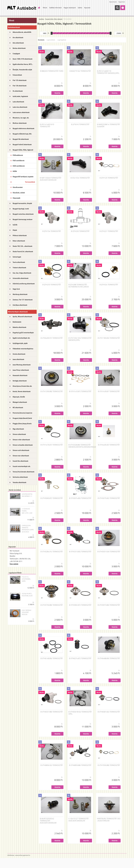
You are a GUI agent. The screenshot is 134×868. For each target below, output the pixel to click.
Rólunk (45, 8)
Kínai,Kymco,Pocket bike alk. (22, 386)
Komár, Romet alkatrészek (22, 391)
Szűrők (15, 225)
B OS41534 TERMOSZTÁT (80, 178)
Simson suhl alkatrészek (21, 450)
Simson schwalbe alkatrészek (23, 445)
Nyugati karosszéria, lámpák (22, 203)
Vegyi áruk (16, 289)
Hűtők (15, 171)
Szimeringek (17, 257)
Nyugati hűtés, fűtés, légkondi (23, 150)
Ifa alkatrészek (18, 91)
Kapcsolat (87, 8)
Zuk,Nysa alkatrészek (20, 305)
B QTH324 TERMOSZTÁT (109, 285)
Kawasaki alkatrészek (20, 375)
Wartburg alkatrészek (20, 294)
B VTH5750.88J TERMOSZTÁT (52, 605)
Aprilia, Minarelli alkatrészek (22, 317)
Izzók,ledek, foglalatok (20, 96)
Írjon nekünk (14, 564)
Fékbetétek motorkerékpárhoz (23, 349)
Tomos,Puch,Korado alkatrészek (24, 472)
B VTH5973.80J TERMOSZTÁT (109, 605)
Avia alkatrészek (18, 43)
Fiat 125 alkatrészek (20, 80)
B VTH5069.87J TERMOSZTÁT (52, 498)
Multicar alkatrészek (20, 123)
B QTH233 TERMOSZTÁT (52, 285)
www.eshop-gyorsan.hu (23, 855)
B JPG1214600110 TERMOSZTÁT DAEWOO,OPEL (108, 72)
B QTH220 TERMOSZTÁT (80, 231)
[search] (117, 8)
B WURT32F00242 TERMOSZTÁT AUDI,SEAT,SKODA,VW (48, 821)
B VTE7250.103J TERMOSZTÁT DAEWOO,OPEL (80, 339)
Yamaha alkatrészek (19, 482)
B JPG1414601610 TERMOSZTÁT (47, 125)
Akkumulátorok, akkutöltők (22, 32)
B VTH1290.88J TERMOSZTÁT (52, 391)
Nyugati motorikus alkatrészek (23, 214)
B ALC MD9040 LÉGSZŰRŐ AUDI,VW (26, 612)
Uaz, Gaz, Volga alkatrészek (22, 273)
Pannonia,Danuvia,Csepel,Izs (22, 413)
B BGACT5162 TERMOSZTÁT (80, 71)
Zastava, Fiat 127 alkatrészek (23, 300)
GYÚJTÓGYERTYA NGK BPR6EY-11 (27, 495)
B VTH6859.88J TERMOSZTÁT (80, 765)
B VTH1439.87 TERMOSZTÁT (109, 391)
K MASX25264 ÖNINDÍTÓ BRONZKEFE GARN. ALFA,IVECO (28, 529)
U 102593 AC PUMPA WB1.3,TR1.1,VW (27, 511)
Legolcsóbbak (51, 40)
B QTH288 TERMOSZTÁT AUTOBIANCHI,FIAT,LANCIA (79, 286)
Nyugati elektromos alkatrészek (24, 128)
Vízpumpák (16, 198)
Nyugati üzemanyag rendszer (23, 219)
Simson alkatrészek (19, 434)
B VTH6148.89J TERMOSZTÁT (52, 658)
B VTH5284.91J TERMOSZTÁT (52, 552)
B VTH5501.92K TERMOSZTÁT (109, 552)
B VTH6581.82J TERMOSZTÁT (109, 712)
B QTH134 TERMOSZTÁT (52, 231)
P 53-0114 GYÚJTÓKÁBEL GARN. (26, 579)
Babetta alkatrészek (19, 327)
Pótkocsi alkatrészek (20, 235)
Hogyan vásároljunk (70, 8)
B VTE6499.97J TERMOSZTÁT (52, 338)
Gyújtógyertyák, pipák (20, 343)
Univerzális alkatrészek (21, 278)
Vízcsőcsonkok (18, 187)
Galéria (80, 8)
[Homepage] (39, 8)
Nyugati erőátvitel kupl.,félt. (22, 134)
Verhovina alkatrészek (20, 477)
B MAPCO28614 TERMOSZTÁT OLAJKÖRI (109, 125)
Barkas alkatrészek (19, 48)
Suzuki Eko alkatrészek (20, 461)
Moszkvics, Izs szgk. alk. (21, 118)
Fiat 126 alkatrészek (20, 86)
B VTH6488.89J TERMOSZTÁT (109, 658)
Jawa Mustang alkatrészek (22, 365)
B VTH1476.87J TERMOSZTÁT (52, 445)
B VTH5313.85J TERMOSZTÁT (80, 552)
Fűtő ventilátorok (19, 161)
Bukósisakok (17, 322)
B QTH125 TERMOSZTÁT (109, 178)
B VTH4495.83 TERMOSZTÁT (109, 445)
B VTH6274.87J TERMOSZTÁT (80, 658)
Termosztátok (30, 182)
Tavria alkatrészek (19, 262)
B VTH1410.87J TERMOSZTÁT (80, 391)
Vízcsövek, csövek (19, 193)
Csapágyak (16, 54)
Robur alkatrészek (19, 241)
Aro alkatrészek (18, 38)
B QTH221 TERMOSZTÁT (109, 231)
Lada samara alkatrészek (21, 112)
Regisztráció (122, 2)
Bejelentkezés (113, 2)
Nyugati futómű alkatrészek (22, 145)
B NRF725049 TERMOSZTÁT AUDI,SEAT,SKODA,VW (51, 179)
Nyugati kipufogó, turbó (21, 209)
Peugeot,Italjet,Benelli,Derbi (22, 418)
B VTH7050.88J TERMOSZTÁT (109, 765)
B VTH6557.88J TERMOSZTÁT (52, 712)
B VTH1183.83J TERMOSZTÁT (109, 338)
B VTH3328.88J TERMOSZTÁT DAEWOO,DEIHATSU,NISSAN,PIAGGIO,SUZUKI (86, 446)
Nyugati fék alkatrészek (21, 139)
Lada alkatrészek (18, 102)
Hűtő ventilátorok (19, 166)
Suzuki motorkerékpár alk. (22, 466)
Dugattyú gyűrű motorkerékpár (23, 333)
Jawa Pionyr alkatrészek (21, 370)
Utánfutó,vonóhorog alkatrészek (24, 284)
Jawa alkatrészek (18, 359)
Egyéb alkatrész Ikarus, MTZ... (23, 64)
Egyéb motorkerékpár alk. (21, 338)
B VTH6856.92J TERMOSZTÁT (52, 765)
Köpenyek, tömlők (19, 397)
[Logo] (22, 8)
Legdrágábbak (62, 40)
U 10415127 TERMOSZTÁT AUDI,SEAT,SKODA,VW (79, 820)
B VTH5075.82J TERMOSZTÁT (109, 498)
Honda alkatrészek (19, 354)
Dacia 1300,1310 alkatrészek (23, 59)
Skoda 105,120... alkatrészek (22, 246)
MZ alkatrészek (18, 408)
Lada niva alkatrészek (20, 107)
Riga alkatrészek (18, 429)
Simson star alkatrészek (21, 456)
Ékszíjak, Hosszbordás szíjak (22, 70)
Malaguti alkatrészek (20, 402)
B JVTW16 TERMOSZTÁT (80, 124)
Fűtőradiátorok (18, 155)
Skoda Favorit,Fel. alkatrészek (23, 252)
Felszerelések (17, 75)
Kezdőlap (41, 19)
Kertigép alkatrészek (20, 381)
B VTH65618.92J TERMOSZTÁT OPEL (80, 713)
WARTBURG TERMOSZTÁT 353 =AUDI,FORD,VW (109, 820)
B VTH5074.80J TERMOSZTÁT (80, 498)
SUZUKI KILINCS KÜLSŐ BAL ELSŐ (27, 595)
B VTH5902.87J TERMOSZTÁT (80, 605)
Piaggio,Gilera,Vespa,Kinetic (22, 424)
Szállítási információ (55, 8)
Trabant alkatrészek (19, 268)
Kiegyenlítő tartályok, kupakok (23, 177)
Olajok (15, 230)
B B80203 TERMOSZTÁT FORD (52, 71)
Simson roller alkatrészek (21, 440)
